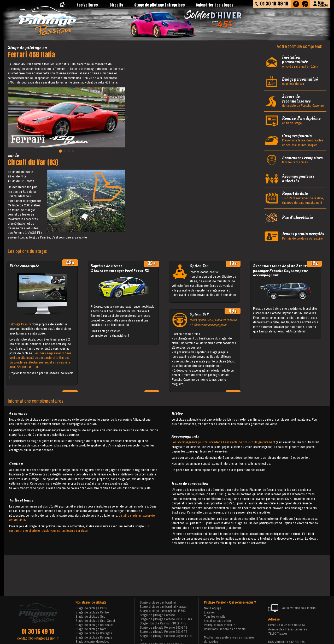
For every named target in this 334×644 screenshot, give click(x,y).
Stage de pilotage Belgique (94, 637)
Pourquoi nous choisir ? (219, 625)
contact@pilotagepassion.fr (38, 638)
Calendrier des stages (215, 5)
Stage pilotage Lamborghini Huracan (163, 607)
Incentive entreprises (218, 621)
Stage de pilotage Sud (90, 616)
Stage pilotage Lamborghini (158, 602)
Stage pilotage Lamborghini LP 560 (163, 611)
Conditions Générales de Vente (225, 629)
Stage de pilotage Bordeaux (94, 625)
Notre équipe (213, 608)
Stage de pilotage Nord (91, 629)
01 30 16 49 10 (38, 631)
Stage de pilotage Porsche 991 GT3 (163, 632)
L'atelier (209, 612)
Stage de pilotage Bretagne (94, 633)
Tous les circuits (215, 616)
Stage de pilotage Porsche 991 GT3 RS (166, 619)
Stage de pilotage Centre (92, 612)
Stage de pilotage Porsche (157, 615)
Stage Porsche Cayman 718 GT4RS (163, 623)
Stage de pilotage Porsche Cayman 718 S (166, 638)
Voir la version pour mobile (292, 608)
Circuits (116, 5)
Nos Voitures (87, 5)
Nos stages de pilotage (91, 603)
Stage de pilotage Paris (91, 608)
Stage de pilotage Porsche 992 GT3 (163, 627)
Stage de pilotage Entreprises (160, 5)
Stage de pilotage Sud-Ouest (95, 621)
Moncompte (323, 4)
